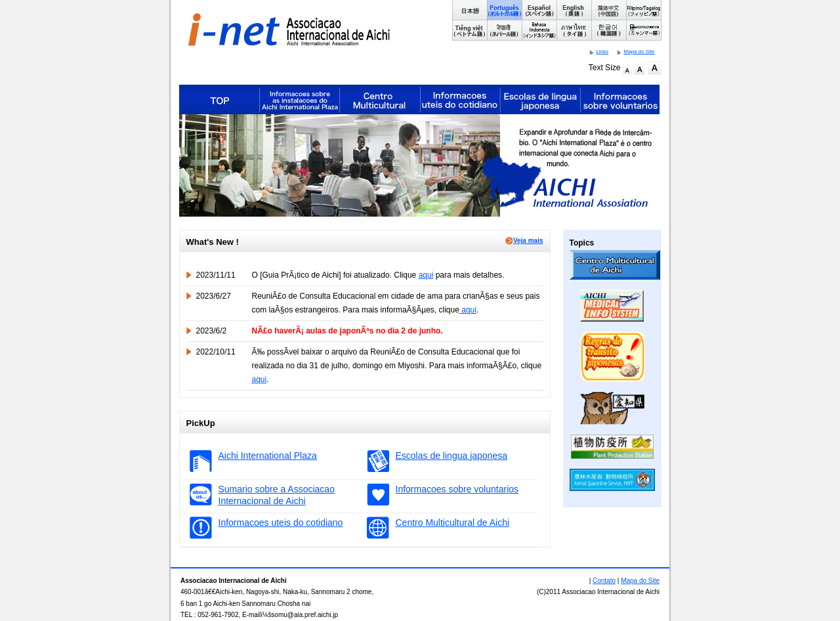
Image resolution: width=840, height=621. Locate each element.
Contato (604, 581)
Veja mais (524, 241)
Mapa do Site (639, 52)
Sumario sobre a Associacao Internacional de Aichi (277, 495)
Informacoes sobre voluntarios (457, 489)
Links (602, 52)
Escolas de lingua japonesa (451, 456)
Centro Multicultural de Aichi (453, 523)
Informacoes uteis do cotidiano (281, 523)
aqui (426, 275)
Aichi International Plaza (268, 456)
